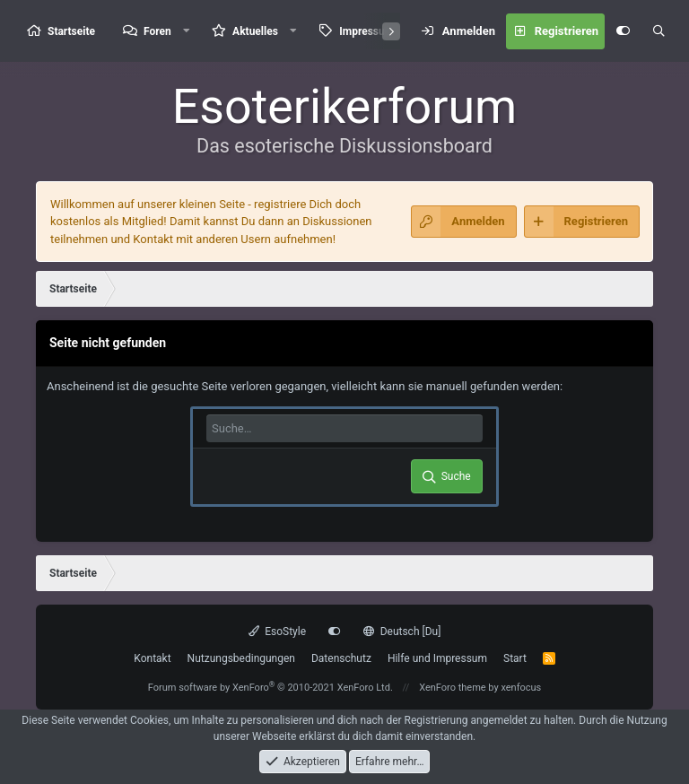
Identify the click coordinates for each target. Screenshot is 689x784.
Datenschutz (341, 658)
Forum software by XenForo (270, 688)
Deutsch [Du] (402, 632)
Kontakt (152, 658)
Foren (157, 31)
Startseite (71, 31)
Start (515, 658)
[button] (187, 31)
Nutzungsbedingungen (241, 658)
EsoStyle (277, 632)
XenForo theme (453, 688)
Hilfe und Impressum (437, 658)
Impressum (366, 31)
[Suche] (658, 31)
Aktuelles (255, 31)
